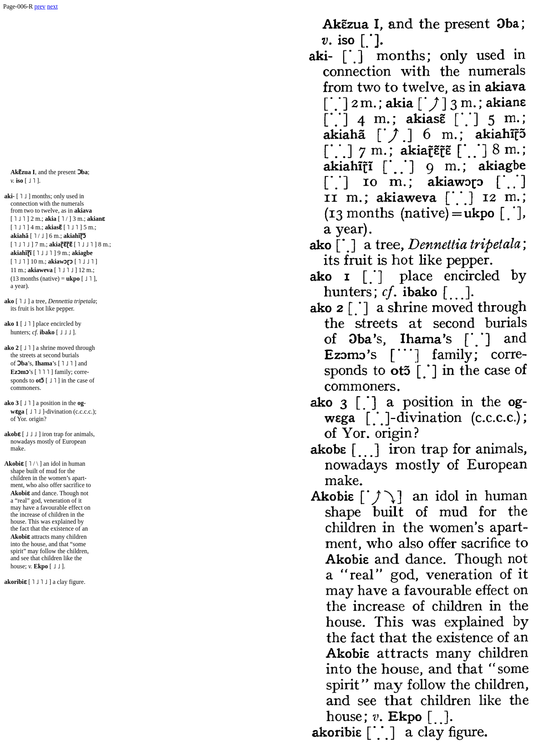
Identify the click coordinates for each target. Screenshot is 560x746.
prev (40, 6)
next (52, 6)
